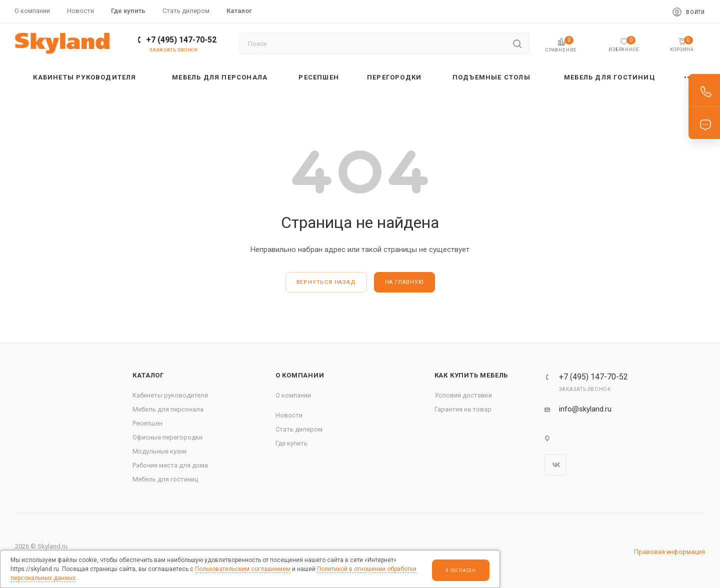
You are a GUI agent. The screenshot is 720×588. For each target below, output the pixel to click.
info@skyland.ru (585, 409)
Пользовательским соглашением (243, 569)
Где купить (291, 443)
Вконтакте (555, 465)
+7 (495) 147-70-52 (181, 40)
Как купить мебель (471, 375)
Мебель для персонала (168, 409)
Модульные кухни (159, 451)
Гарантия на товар (463, 409)
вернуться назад (326, 282)
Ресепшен (147, 423)
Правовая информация (669, 552)
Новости (289, 415)
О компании (300, 375)
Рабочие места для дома (170, 465)
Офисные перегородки (167, 437)
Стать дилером (299, 429)
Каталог (148, 375)
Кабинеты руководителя (170, 395)
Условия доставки (463, 395)
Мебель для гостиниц (165, 479)
